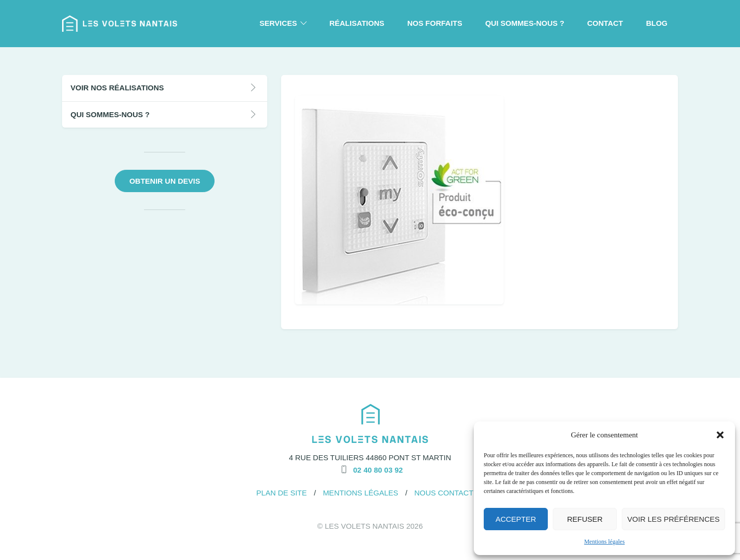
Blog (657, 23)
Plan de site (282, 493)
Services (278, 23)
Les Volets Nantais (365, 526)
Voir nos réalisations (117, 88)
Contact (605, 23)
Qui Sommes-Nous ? (525, 23)
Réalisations (357, 23)
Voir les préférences (673, 519)
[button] (720, 435)
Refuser (585, 519)
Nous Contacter (449, 493)
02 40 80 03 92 (378, 470)
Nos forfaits (435, 23)
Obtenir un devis (165, 181)
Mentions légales (604, 542)
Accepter (516, 519)
